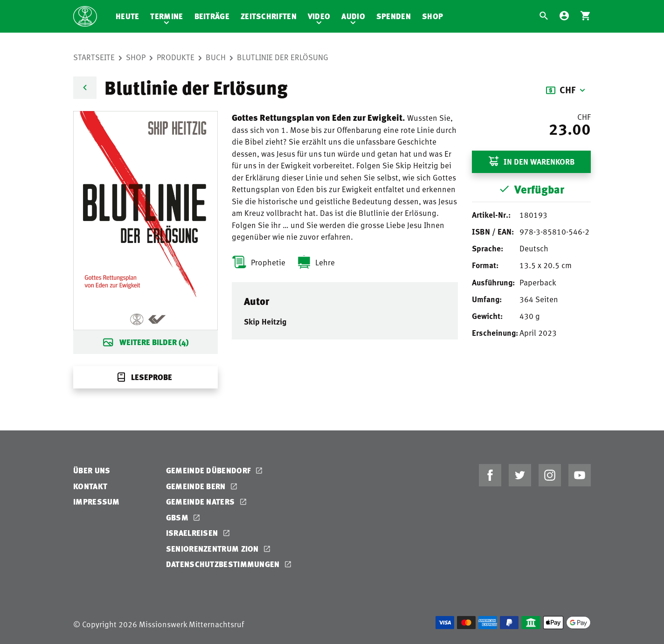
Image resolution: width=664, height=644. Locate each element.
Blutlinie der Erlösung (283, 57)
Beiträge (212, 16)
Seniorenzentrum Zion (213, 549)
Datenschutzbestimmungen (224, 564)
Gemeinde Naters (201, 502)
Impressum (97, 502)
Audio (353, 16)
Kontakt (90, 486)
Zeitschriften (269, 16)
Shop (432, 16)
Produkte (176, 57)
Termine (166, 16)
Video (319, 16)
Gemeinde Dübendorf (210, 470)
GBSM (178, 517)
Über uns (92, 470)
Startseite (94, 57)
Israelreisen (193, 533)
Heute (128, 16)
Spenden (394, 16)
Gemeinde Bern (197, 486)
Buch (216, 57)
